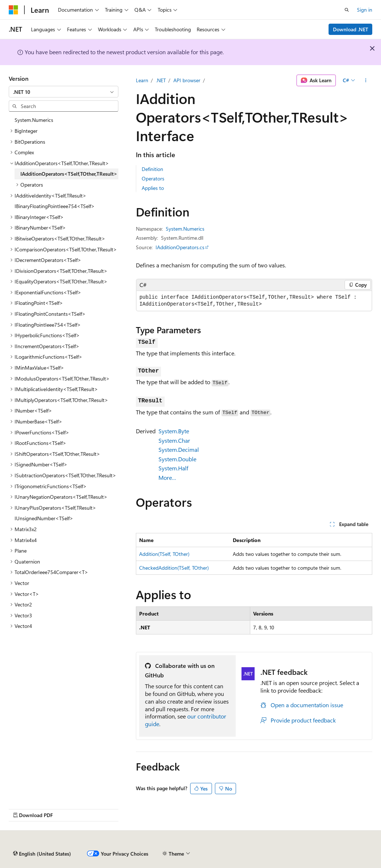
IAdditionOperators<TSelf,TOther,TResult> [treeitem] (69, 174)
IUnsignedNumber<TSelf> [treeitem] (44, 518)
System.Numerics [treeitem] (34, 120)
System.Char (174, 440)
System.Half (173, 468)
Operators (153, 178)
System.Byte (174, 431)
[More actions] (366, 80)
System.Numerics (185, 229)
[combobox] (64, 92)
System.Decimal (179, 449)
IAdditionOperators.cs (180, 247)
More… (167, 477)
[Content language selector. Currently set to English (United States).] (42, 854)
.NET (161, 80)
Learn (142, 80)
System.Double (177, 459)
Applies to (153, 188)
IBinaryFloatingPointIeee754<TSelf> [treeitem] (55, 206)
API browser (187, 80)
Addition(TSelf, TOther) (164, 554)
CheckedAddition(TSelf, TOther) (174, 568)
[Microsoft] (13, 10)
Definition (152, 169)
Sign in (365, 10)
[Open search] (347, 10)
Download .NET (351, 29)
